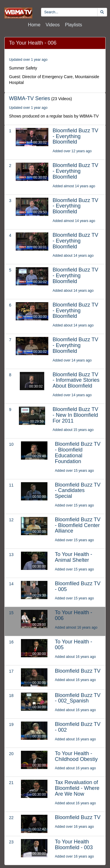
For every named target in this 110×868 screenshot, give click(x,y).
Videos (53, 25)
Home (34, 25)
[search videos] (69, 12)
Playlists (73, 25)
